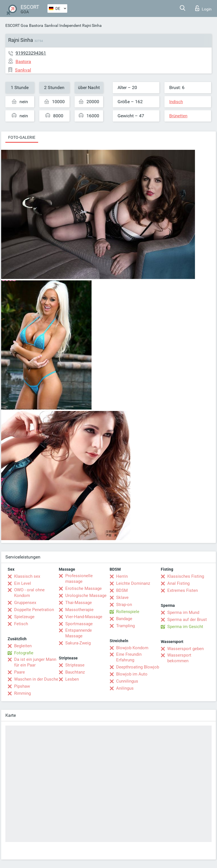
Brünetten (178, 116)
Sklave (122, 598)
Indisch (176, 102)
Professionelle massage (79, 579)
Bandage (124, 619)
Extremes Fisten (183, 590)
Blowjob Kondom (132, 648)
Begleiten (23, 646)
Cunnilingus (127, 681)
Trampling (125, 626)
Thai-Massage (79, 603)
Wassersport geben (185, 649)
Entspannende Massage (79, 633)
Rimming (22, 693)
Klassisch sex (27, 576)
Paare (19, 672)
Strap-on (124, 605)
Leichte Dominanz (133, 583)
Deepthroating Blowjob (138, 667)
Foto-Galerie (22, 137)
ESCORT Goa (17, 25)
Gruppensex (25, 603)
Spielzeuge (24, 617)
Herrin (122, 576)
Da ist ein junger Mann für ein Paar (35, 662)
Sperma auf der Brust (187, 620)
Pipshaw (22, 686)
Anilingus (125, 688)
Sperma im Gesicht (185, 627)
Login (203, 8)
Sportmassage (79, 624)
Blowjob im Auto (132, 674)
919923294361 (31, 53)
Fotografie (24, 653)
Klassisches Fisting (186, 576)
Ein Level (23, 583)
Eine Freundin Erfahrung (129, 657)
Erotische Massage (83, 588)
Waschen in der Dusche (36, 679)
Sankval (51, 25)
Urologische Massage (86, 596)
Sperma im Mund (183, 612)
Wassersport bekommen (179, 658)
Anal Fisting (178, 583)
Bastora (36, 25)
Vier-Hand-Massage (84, 617)
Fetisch (21, 624)
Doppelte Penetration (34, 610)
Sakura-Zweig (78, 643)
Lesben (72, 679)
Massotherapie (79, 610)
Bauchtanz (75, 672)
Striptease (75, 665)
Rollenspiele (128, 612)
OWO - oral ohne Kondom (29, 593)
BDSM (122, 590)
